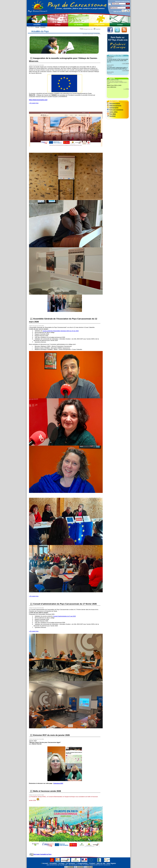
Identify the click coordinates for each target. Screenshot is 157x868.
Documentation (114, 103)
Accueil (37, 27)
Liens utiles (112, 112)
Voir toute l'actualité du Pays (40, 854)
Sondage (111, 116)
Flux (111, 114)
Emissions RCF (58, 783)
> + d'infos (126, 89)
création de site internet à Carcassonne (100, 865)
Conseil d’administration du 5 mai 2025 (64, 616)
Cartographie (113, 108)
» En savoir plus (34, 103)
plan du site (101, 863)
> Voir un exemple (125, 6)
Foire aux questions (115, 110)
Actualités (37, 25)
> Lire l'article (125, 63)
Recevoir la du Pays (123, 2)
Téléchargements (114, 105)
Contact (120, 25)
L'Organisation (99, 25)
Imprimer (97, 29)
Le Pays (58, 25)
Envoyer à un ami (86, 29)
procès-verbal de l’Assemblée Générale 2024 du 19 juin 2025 (61, 331)
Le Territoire (78, 25)
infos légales (111, 863)
